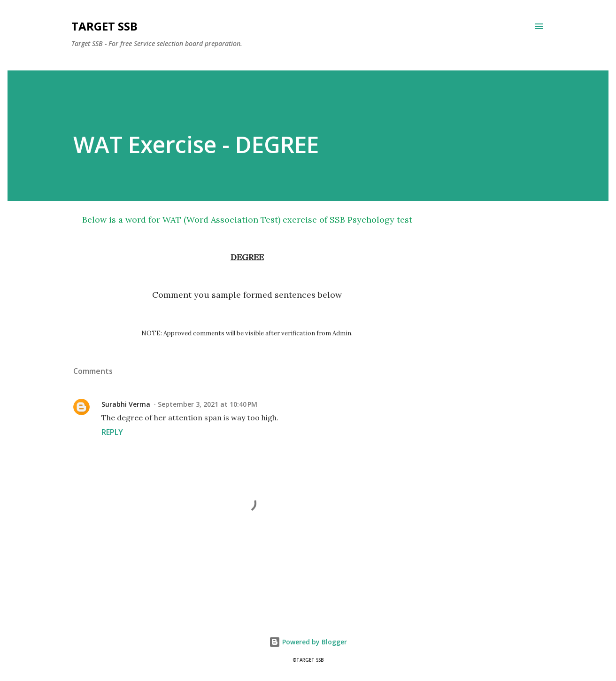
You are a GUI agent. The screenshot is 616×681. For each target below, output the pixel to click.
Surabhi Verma (126, 404)
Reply (112, 432)
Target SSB (104, 26)
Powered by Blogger (308, 642)
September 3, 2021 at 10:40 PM (208, 404)
